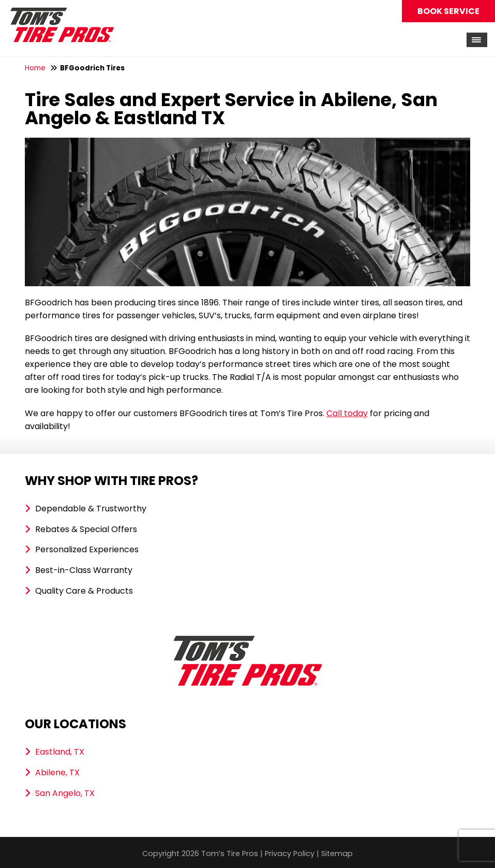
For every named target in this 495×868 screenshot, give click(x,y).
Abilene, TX (57, 773)
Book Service (448, 11)
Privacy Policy (290, 854)
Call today (347, 413)
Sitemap (337, 854)
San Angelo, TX (65, 793)
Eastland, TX (60, 752)
